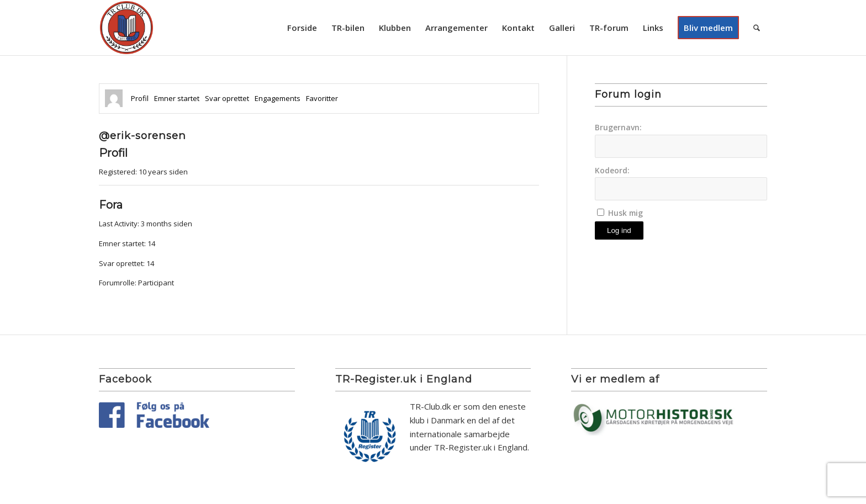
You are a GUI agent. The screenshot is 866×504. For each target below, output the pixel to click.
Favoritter (322, 98)
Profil (140, 98)
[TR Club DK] (126, 28)
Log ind (619, 230)
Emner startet (177, 98)
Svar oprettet (227, 98)
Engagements (278, 98)
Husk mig (625, 213)
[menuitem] (302, 28)
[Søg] (757, 28)
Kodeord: (612, 170)
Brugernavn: (618, 127)
